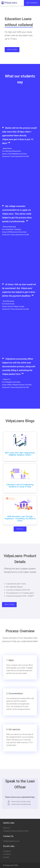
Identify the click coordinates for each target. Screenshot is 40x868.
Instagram (7, 851)
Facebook (7, 854)
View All (20, 529)
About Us (7, 828)
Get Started (32, 3)
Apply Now (12, 50)
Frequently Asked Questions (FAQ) (16, 831)
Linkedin (6, 857)
